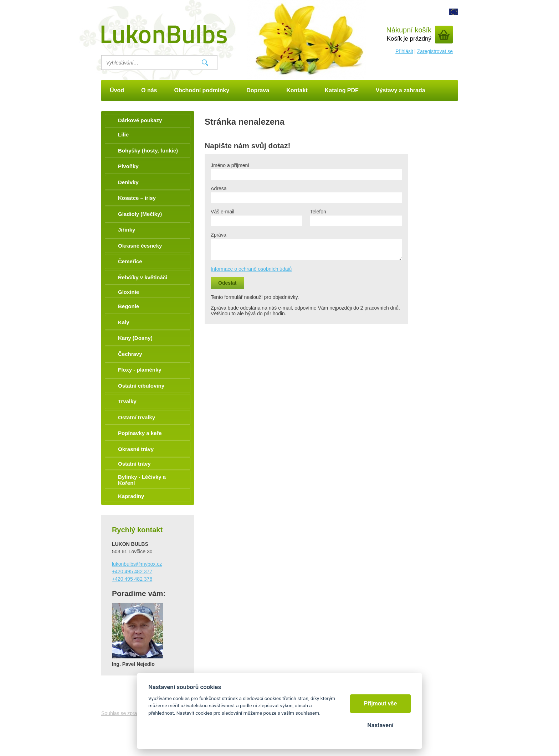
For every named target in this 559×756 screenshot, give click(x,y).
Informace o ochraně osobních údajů (251, 269)
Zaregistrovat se (435, 51)
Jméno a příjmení (230, 165)
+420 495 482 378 (132, 579)
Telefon (318, 212)
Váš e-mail (222, 212)
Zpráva (219, 235)
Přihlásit (404, 51)
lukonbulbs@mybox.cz (137, 564)
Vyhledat (205, 63)
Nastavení (380, 725)
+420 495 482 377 (132, 571)
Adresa (219, 188)
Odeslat (227, 283)
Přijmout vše (381, 703)
